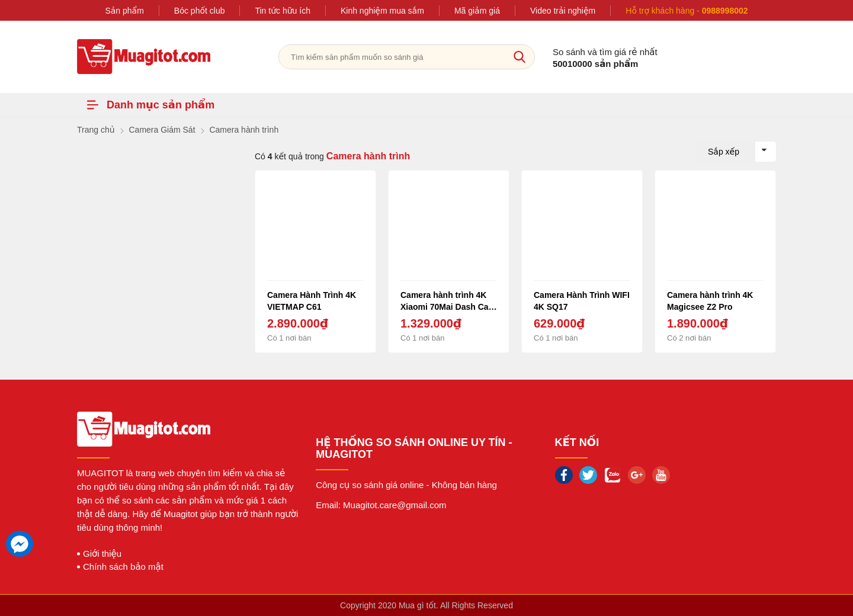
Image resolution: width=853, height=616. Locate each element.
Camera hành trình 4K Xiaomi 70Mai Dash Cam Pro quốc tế (448, 301)
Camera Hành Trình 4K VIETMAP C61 (312, 301)
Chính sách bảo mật (123, 567)
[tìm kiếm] (520, 57)
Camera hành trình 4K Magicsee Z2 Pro (710, 301)
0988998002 (725, 11)
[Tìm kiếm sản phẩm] (407, 57)
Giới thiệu (102, 554)
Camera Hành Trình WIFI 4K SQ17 (582, 301)
